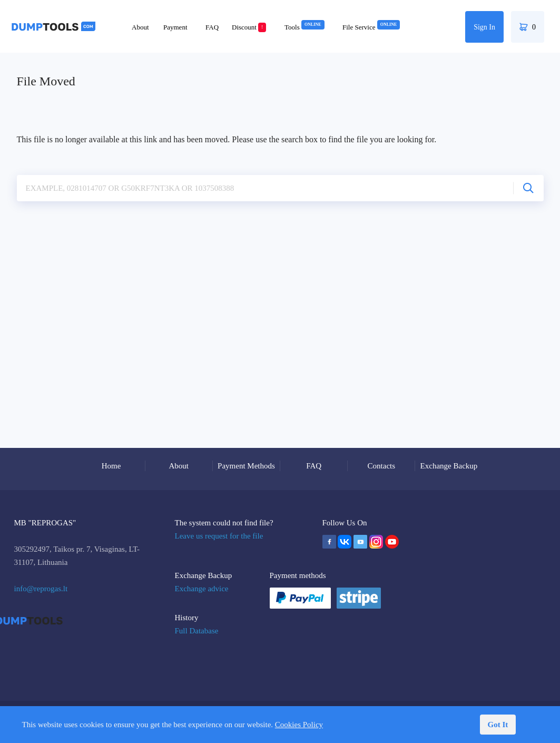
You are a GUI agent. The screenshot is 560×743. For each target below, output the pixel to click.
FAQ (212, 27)
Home (111, 466)
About (140, 27)
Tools (304, 27)
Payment (175, 27)
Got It (498, 725)
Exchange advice (202, 589)
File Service (371, 27)
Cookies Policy (299, 725)
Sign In (484, 27)
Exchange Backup (449, 466)
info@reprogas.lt (41, 589)
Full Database (197, 631)
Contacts (382, 466)
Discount (249, 27)
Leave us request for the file (219, 536)
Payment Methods (246, 466)
